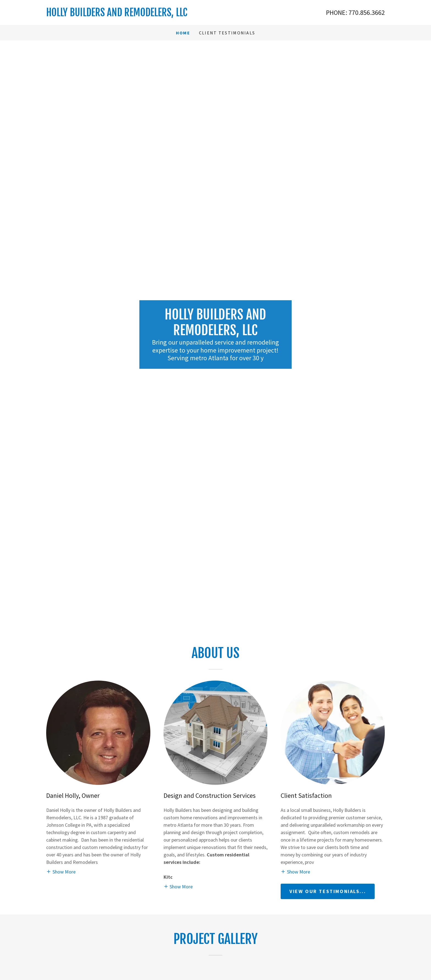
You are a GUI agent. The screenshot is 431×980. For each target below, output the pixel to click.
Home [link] (183, 33)
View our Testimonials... (328, 891)
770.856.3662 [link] (367, 13)
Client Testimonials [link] (227, 33)
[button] (61, 871)
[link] (131, 14)
